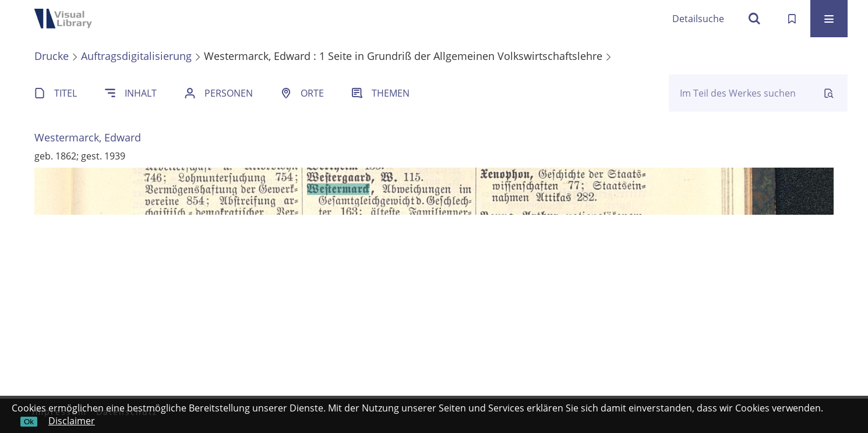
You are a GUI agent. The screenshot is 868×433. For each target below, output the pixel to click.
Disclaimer (72, 421)
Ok (29, 422)
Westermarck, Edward (88, 137)
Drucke (52, 56)
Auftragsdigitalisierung (136, 56)
